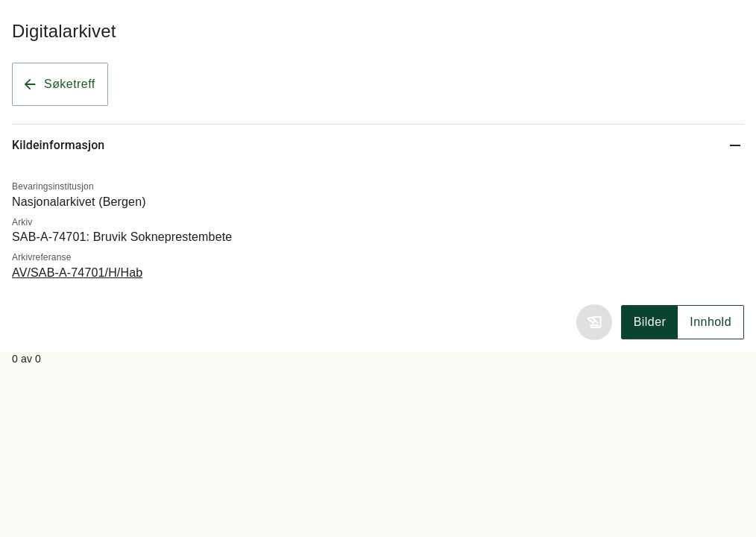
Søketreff (59, 84)
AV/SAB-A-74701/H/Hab (77, 273)
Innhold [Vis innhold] (711, 322)
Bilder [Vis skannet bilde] (650, 322)
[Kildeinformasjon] (378, 145)
